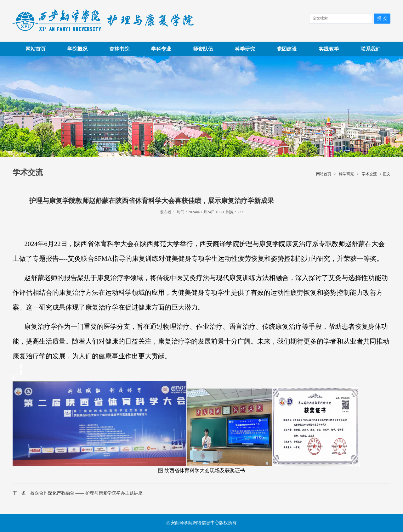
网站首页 (36, 49)
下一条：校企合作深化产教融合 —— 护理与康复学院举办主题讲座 (78, 493)
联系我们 (371, 49)
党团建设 (287, 49)
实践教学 (329, 49)
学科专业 (161, 49)
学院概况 (77, 49)
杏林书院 (119, 49)
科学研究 (245, 49)
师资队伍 (203, 49)
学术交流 (369, 174)
